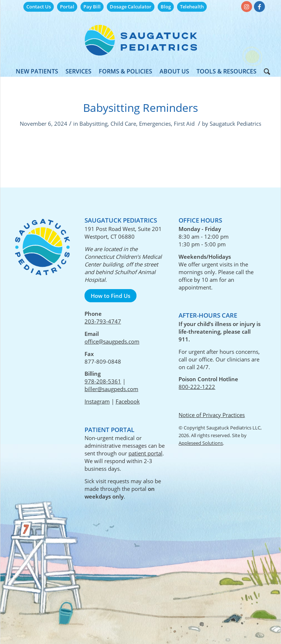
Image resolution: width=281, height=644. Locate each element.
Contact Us (39, 7)
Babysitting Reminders (140, 108)
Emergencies (155, 124)
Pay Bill (92, 7)
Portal (67, 7)
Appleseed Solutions (201, 443)
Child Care (123, 124)
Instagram (97, 401)
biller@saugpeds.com (111, 389)
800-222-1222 (197, 387)
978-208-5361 (103, 381)
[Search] (265, 71)
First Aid (184, 124)
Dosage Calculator (131, 7)
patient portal (145, 453)
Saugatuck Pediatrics (235, 124)
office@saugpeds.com (112, 341)
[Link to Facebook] (259, 7)
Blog (166, 7)
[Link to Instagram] (247, 7)
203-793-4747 (103, 321)
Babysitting (93, 124)
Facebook (128, 401)
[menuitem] (39, 7)
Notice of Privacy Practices (212, 415)
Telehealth (192, 7)
